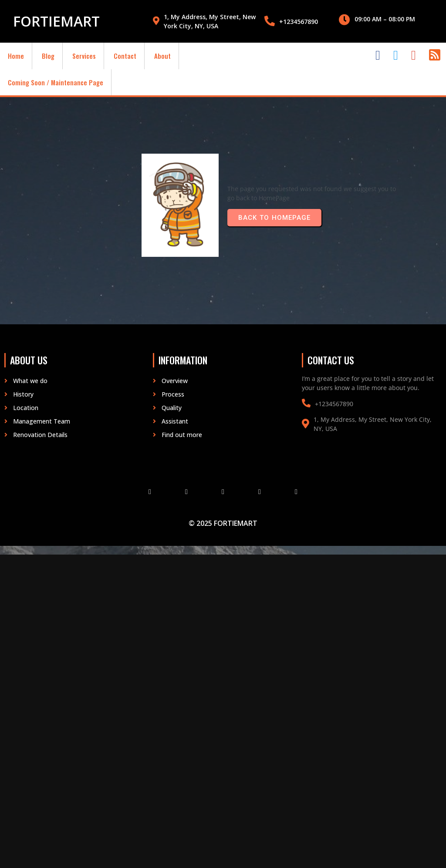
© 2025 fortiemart (223, 523)
